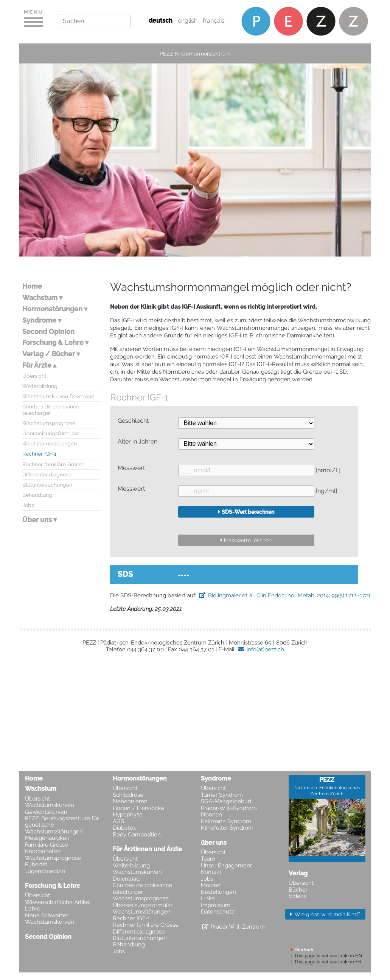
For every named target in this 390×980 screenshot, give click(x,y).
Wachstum (40, 298)
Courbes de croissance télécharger (51, 410)
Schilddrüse (128, 795)
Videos (298, 896)
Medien (211, 885)
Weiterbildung (40, 386)
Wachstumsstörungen (50, 443)
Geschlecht (133, 421)
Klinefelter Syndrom (227, 828)
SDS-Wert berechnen (248, 512)
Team (208, 859)
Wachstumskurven (50, 805)
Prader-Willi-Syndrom (229, 808)
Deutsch (304, 950)
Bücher (298, 890)
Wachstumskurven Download (58, 396)
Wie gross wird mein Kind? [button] (327, 914)
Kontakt (211, 872)
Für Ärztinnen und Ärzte (147, 849)
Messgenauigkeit (47, 838)
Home (32, 286)
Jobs (28, 505)
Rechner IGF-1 (39, 454)
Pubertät (36, 865)
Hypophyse (128, 815)
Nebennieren (130, 801)
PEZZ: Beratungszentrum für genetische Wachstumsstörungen (62, 825)
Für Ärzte (37, 365)
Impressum (216, 905)
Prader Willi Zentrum (238, 927)
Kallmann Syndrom (226, 822)
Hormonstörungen (52, 309)
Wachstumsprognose (49, 423)
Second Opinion (48, 332)
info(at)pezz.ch (266, 649)
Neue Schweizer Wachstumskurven (50, 919)
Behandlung (37, 495)
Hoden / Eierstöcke (138, 808)
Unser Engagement (226, 866)
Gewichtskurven (46, 812)
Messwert (131, 468)
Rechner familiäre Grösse (53, 464)
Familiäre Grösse (47, 845)
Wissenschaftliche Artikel (58, 902)
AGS (118, 822)
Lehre (33, 909)
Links (208, 899)
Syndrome (39, 320)
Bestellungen (218, 892)
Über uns (37, 520)
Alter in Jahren (138, 442)
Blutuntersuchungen (47, 485)
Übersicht (34, 376)
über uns (214, 843)
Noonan (211, 815)
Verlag (298, 873)
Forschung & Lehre (53, 342)
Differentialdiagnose (47, 474)
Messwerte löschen (248, 540)
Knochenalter (43, 851)
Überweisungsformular (51, 433)
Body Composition (137, 835)
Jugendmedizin (45, 871)
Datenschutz (217, 912)
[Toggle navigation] (33, 21)
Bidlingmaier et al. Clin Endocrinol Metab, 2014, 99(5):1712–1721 (289, 595)
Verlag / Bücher (49, 354)
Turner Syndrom (222, 795)
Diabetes (124, 828)
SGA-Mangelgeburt (226, 801)
